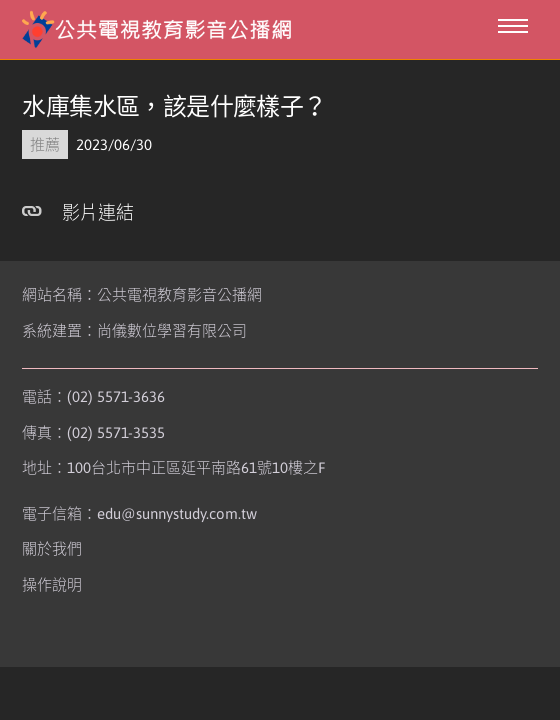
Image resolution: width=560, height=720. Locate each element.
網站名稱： (142, 294)
